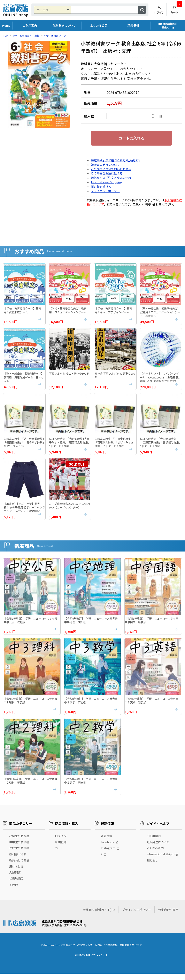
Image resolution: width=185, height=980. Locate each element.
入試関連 (15, 879)
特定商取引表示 (168, 916)
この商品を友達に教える (107, 173)
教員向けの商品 (19, 867)
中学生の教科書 (19, 848)
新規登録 (61, 848)
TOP (6, 36)
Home (6, 25)
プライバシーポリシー (105, 191)
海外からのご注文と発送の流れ (111, 178)
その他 (14, 891)
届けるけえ (16, 873)
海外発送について (64, 25)
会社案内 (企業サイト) (97, 916)
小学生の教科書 (19, 842)
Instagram (108, 855)
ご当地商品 (16, 885)
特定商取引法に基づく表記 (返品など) (115, 160)
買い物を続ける (101, 187)
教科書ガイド (18, 860)
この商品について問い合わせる (111, 169)
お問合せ (152, 867)
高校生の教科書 (19, 855)
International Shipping (168, 25)
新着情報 (133, 25)
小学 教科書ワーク (55, 36)
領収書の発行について (105, 165)
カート (176, 9)
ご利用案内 (30, 25)
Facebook (107, 848)
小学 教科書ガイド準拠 (26, 36)
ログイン (159, 10)
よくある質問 (99, 25)
